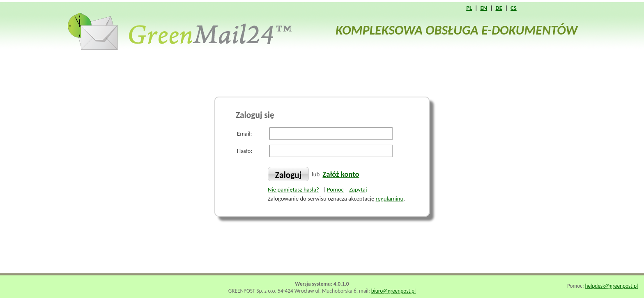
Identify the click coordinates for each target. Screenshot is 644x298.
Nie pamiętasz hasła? (293, 189)
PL (469, 8)
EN (484, 8)
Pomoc (335, 189)
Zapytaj (358, 189)
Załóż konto (341, 174)
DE (499, 8)
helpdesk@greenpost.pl (611, 286)
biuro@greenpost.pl (393, 291)
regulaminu (390, 199)
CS (514, 8)
